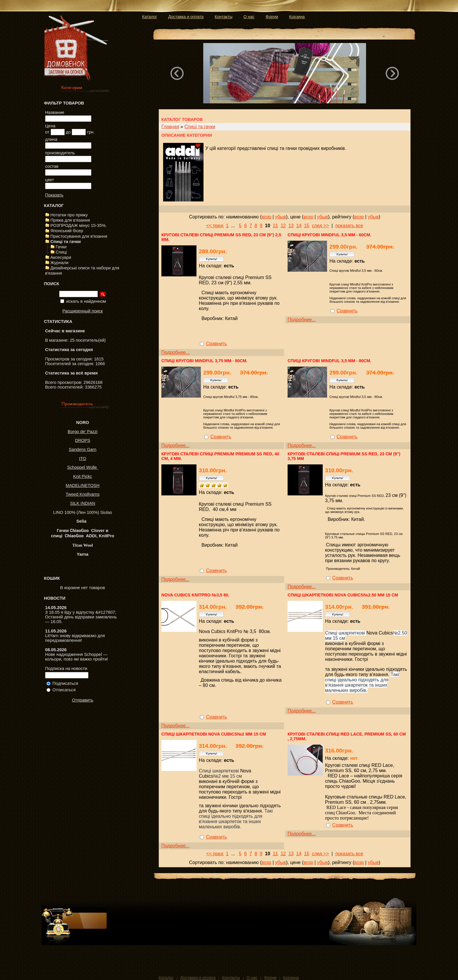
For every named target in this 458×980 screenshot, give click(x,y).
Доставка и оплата (186, 17)
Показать (54, 195)
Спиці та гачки (66, 242)
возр (266, 217)
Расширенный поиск (83, 311)
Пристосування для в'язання (79, 236)
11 (276, 226)
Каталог (149, 17)
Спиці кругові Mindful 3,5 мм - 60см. (329, 235)
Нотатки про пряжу (69, 215)
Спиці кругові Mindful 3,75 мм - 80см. (204, 361)
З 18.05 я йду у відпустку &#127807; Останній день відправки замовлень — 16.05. (81, 617)
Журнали (59, 263)
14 (299, 226)
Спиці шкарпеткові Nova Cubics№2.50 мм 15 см (343, 595)
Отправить (83, 700)
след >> (320, 226)
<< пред (215, 226)
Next (392, 73)
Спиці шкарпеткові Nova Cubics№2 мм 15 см (214, 734)
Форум (272, 17)
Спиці (61, 252)
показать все (349, 226)
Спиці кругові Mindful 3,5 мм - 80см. (329, 361)
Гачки (61, 247)
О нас (249, 17)
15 (307, 226)
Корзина (297, 17)
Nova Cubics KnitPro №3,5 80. (195, 595)
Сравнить (216, 344)
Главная (170, 127)
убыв (280, 217)
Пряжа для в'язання (70, 220)
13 (291, 226)
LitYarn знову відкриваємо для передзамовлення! (75, 638)
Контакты (223, 17)
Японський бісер (67, 231)
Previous (177, 73)
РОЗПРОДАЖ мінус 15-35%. (79, 225)
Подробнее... (175, 352)
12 (283, 226)
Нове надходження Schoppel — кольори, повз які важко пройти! (77, 657)
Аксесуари (61, 257)
